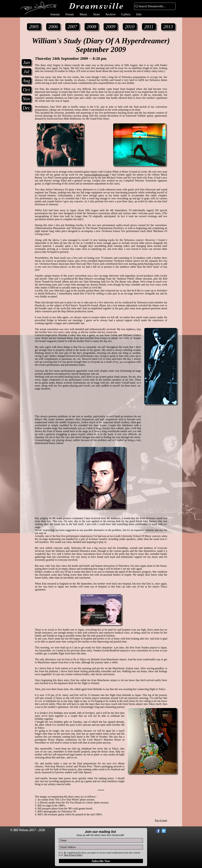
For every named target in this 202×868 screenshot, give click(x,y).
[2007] (72, 27)
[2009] (111, 27)
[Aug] (26, 81)
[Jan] (26, 62)
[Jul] (26, 71)
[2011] (149, 27)
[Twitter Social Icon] (164, 831)
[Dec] (26, 108)
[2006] (53, 27)
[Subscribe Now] (101, 861)
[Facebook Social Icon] (158, 831)
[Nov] (26, 99)
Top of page (161, 820)
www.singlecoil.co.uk (97, 175)
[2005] (34, 27)
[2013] (168, 27)
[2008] (92, 27)
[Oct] (26, 90)
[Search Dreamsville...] (153, 6)
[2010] (130, 27)
